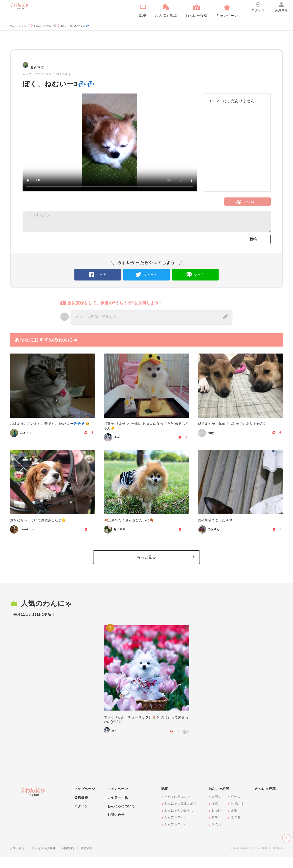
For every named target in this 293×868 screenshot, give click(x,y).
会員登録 (81, 809)
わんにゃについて (121, 818)
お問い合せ (116, 826)
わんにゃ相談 (219, 800)
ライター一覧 (118, 809)
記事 (165, 800)
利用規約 (68, 860)
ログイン (81, 818)
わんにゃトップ (20, 26)
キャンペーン (118, 800)
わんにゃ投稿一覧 (45, 26)
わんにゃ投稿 (265, 800)
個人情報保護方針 (44, 860)
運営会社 (87, 860)
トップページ (85, 800)
